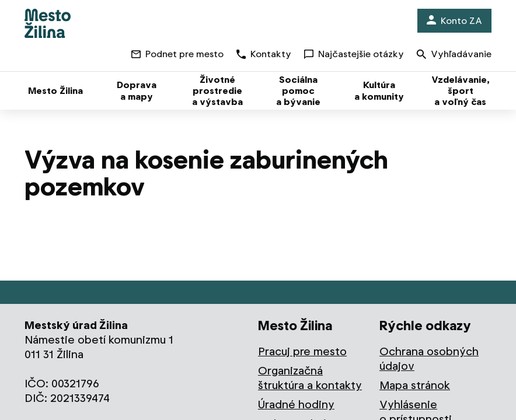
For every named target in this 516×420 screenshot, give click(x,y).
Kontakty (264, 54)
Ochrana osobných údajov (429, 359)
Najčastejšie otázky (354, 54)
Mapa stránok (415, 385)
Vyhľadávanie (454, 55)
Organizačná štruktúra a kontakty (310, 378)
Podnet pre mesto (177, 54)
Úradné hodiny (296, 405)
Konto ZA (454, 21)
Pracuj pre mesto (302, 351)
